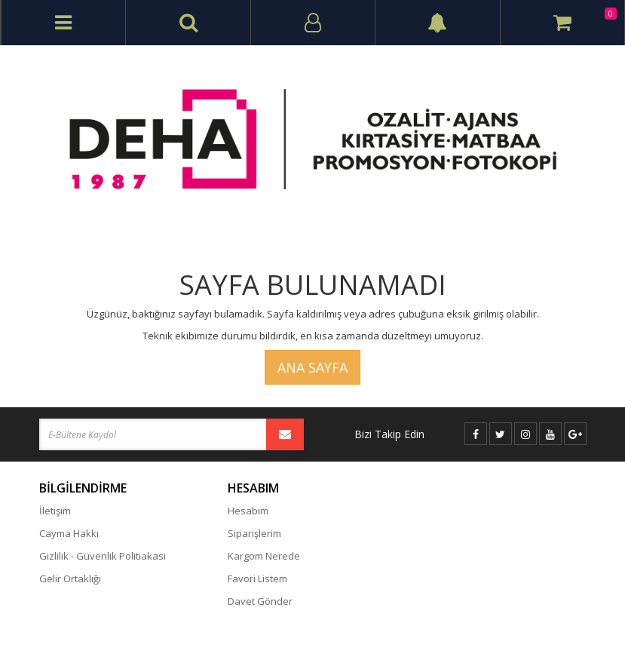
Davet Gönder (260, 601)
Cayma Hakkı (69, 533)
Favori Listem (257, 578)
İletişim (55, 511)
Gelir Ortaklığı (70, 578)
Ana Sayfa (312, 367)
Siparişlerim (254, 533)
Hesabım (248, 511)
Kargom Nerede (264, 556)
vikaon (573, 646)
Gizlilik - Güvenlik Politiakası (103, 556)
